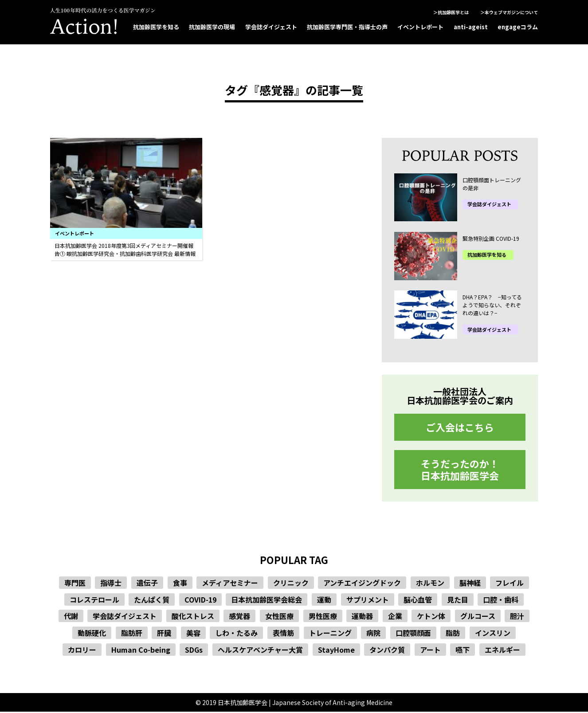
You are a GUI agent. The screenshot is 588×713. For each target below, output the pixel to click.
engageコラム (518, 27)
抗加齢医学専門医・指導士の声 (347, 27)
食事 (180, 584)
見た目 (458, 600)
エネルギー (502, 650)
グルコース (478, 617)
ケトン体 (431, 617)
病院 (373, 634)
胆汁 (517, 617)
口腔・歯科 (501, 600)
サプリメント (368, 600)
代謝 (71, 617)
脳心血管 (418, 600)
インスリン (493, 634)
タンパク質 (387, 650)
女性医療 (279, 617)
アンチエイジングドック (362, 584)
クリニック (291, 584)
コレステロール (94, 600)
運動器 (362, 617)
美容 (193, 634)
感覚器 (239, 617)
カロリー (82, 650)
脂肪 (453, 634)
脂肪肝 (132, 634)
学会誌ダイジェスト (271, 27)
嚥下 (463, 650)
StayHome (336, 650)
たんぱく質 (152, 600)
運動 (324, 600)
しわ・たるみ (236, 634)
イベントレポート (420, 27)
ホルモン (430, 584)
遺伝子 (147, 584)
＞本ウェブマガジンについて (509, 12)
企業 (395, 617)
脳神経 (470, 584)
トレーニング (330, 634)
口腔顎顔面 (413, 634)
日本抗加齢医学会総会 (267, 600)
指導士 (111, 584)
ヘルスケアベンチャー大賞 (260, 650)
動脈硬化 (92, 634)
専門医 (75, 584)
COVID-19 (200, 600)
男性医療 (323, 617)
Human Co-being (141, 650)
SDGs (194, 650)
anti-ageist (471, 27)
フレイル (510, 584)
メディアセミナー (230, 584)
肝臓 (164, 634)
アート (430, 650)
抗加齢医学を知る (156, 27)
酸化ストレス (193, 617)
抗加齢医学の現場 (212, 27)
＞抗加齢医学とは (451, 12)
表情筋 (283, 634)
